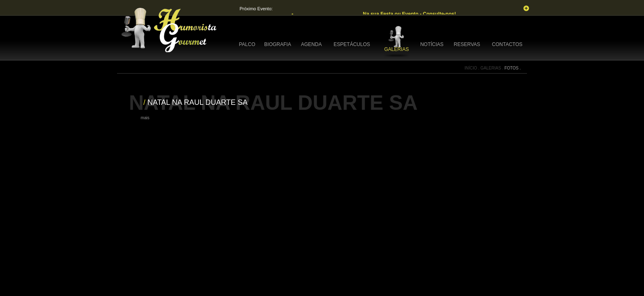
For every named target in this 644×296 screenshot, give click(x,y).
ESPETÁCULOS (352, 44)
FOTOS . (513, 68)
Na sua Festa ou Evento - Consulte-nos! (410, 14)
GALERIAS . (492, 68)
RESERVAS (467, 44)
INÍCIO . (473, 68)
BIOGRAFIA (277, 44)
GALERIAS (396, 49)
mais (145, 118)
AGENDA (312, 44)
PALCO (247, 44)
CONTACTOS (507, 44)
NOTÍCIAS (432, 44)
